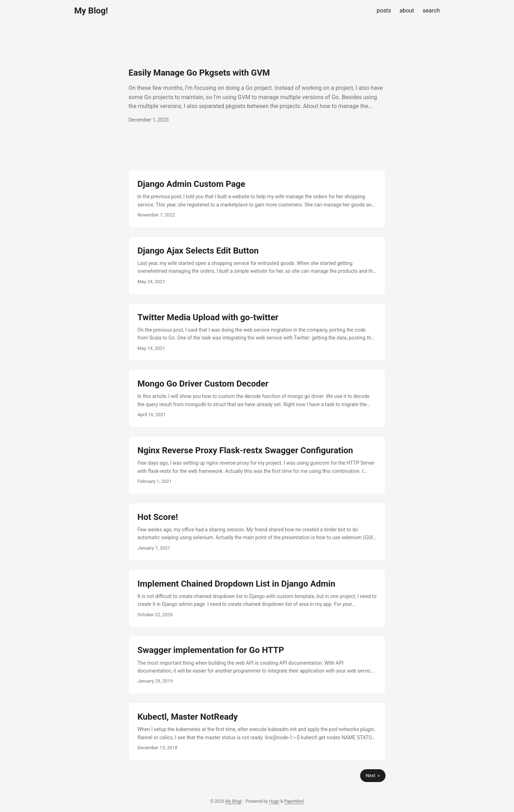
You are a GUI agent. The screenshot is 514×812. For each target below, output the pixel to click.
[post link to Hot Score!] (257, 532)
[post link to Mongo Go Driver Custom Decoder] (257, 399)
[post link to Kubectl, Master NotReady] (257, 732)
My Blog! (91, 11)
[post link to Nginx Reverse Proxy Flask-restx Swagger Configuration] (257, 465)
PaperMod (294, 801)
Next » (373, 775)
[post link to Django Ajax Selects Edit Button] (257, 265)
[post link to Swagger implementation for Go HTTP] (257, 665)
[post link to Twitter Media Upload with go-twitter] (257, 332)
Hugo (274, 801)
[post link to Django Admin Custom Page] (257, 199)
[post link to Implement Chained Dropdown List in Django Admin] (257, 599)
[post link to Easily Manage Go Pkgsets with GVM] (257, 96)
